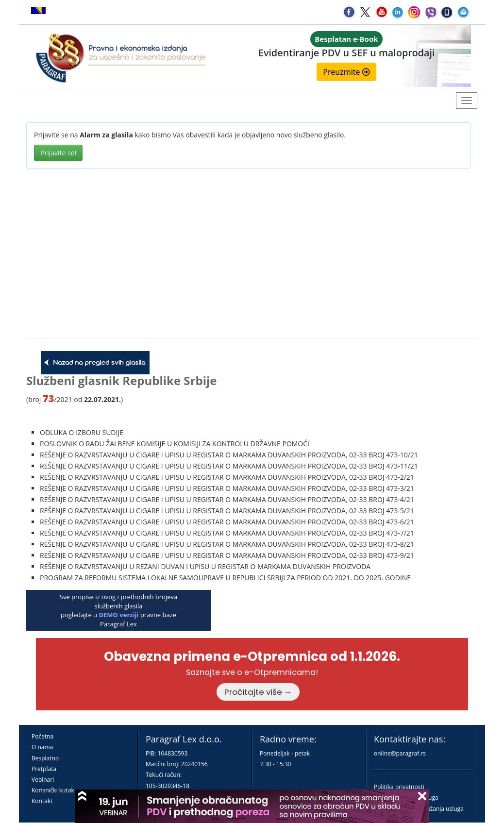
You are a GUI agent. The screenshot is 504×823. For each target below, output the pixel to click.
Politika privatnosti (399, 787)
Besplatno (45, 758)
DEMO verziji (118, 615)
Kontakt (42, 801)
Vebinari (43, 780)
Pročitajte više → (258, 692)
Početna (42, 736)
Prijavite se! (58, 153)
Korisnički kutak (53, 790)
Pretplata (44, 769)
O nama (42, 747)
